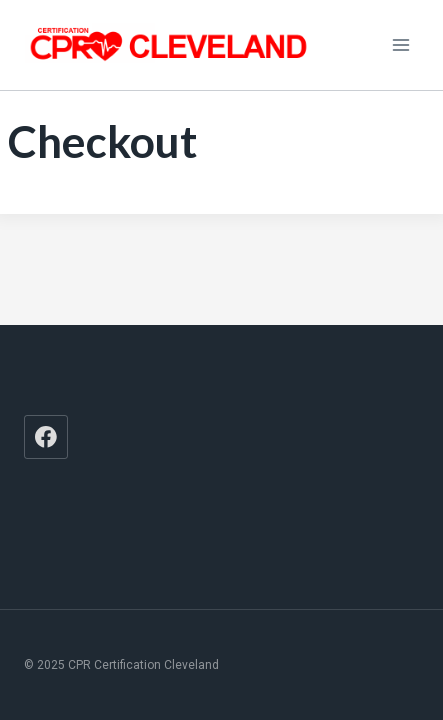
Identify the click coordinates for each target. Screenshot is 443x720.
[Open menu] (400, 44)
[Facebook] (46, 437)
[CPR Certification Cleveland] (169, 45)
